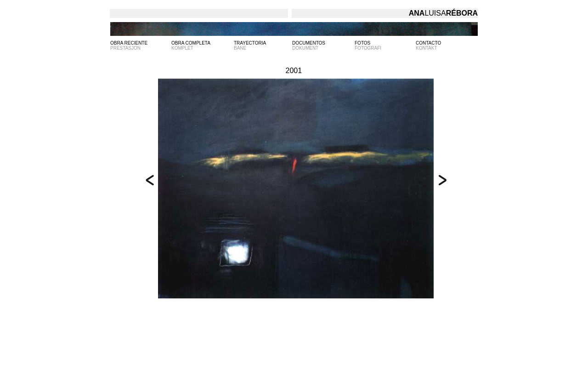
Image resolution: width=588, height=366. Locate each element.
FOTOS (362, 43)
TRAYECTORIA (250, 43)
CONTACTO (428, 43)
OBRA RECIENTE (129, 43)
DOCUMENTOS (309, 43)
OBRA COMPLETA (191, 43)
